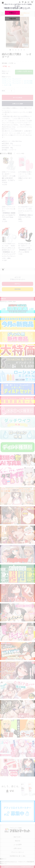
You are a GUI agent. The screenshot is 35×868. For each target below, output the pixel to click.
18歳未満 (12, 19)
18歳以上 (12, 13)
